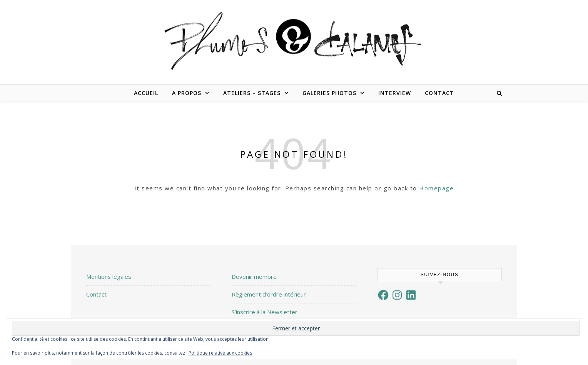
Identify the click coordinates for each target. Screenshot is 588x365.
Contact (439, 93)
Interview (395, 93)
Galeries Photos (329, 93)
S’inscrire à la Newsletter (265, 312)
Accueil (146, 93)
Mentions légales (109, 277)
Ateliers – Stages (252, 93)
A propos (187, 93)
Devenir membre (254, 277)
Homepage (436, 188)
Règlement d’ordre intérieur (269, 294)
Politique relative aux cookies (220, 353)
